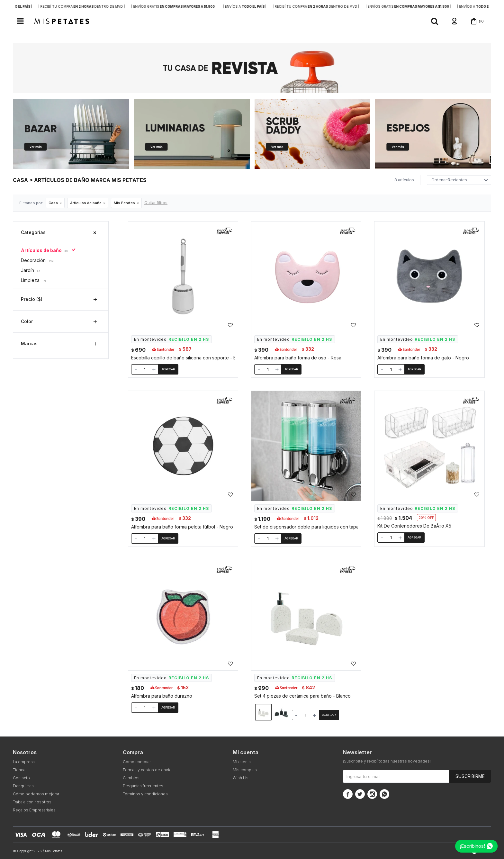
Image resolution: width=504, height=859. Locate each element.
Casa (53, 203)
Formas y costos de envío (147, 770)
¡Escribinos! (472, 846)
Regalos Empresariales (34, 810)
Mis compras (245, 770)
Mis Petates (124, 203)
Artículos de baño (86, 203)
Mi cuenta (242, 762)
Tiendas (20, 770)
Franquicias (23, 786)
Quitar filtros (156, 203)
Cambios (131, 778)
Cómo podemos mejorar (36, 794)
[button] (435, 21)
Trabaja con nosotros (32, 802)
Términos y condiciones (145, 794)
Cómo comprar (137, 762)
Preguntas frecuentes (143, 786)
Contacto (21, 778)
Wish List (241, 778)
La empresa (24, 762)
